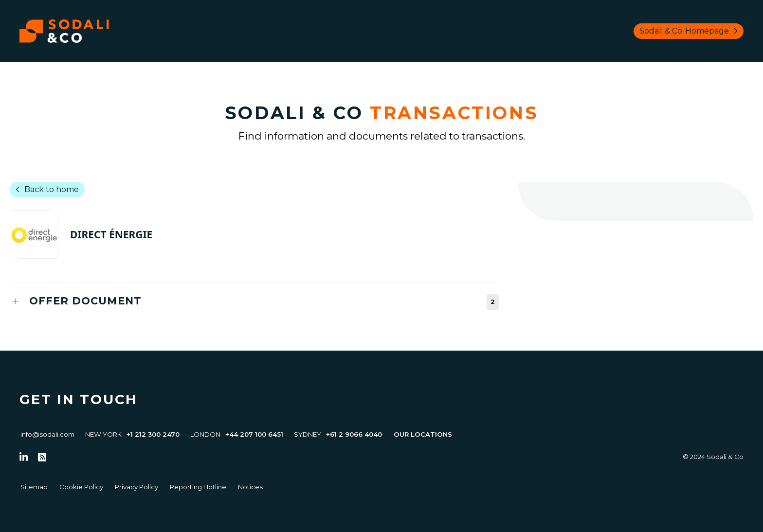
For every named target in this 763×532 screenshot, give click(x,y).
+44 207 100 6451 (254, 434)
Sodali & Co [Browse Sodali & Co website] (690, 31)
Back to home (45, 190)
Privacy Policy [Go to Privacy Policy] (136, 487)
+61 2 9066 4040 (354, 434)
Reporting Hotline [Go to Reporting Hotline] (198, 487)
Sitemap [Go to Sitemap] (34, 487)
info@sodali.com (47, 434)
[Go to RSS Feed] (42, 457)
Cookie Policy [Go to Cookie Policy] (81, 487)
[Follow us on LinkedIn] (24, 457)
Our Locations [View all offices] (423, 434)
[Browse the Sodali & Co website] (64, 31)
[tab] (254, 302)
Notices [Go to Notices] (250, 487)
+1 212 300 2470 (153, 434)
